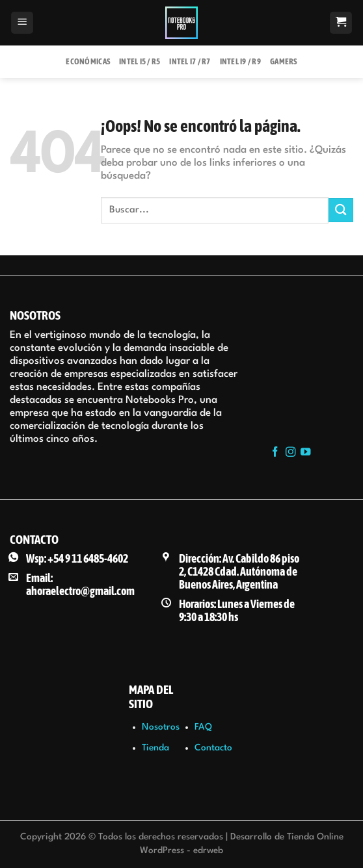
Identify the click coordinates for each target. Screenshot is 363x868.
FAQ (203, 727)
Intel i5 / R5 (140, 61)
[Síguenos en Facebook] (275, 453)
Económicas (88, 61)
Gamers (284, 61)
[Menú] (22, 23)
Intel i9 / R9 (240, 61)
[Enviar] (341, 210)
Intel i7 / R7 (190, 61)
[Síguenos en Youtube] (306, 453)
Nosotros (161, 727)
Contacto (213, 748)
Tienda (155, 748)
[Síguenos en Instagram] (291, 453)
